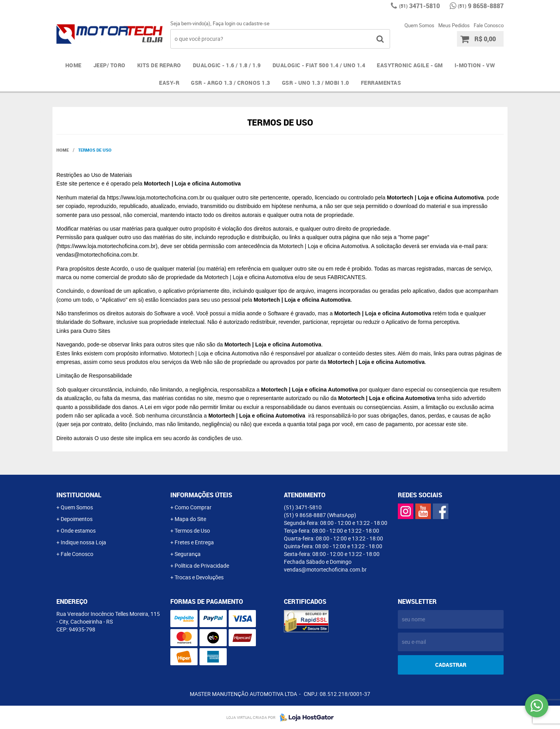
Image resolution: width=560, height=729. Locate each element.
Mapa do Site (190, 519)
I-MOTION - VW (475, 65)
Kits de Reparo (159, 65)
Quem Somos (419, 25)
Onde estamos (78, 531)
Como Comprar (193, 507)
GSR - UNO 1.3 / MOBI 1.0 (316, 83)
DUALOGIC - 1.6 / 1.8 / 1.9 (227, 65)
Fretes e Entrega (194, 542)
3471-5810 (419, 6)
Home (73, 65)
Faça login (224, 23)
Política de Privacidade (202, 566)
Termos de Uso (192, 531)
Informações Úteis (201, 495)
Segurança (188, 554)
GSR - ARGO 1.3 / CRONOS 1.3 (231, 83)
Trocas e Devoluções (199, 577)
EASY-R (169, 83)
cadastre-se (256, 23)
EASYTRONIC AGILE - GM (410, 65)
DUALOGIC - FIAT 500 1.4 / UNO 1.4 (319, 65)
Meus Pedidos (454, 25)
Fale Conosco (489, 25)
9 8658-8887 (481, 6)
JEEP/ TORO (109, 65)
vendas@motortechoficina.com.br (325, 569)
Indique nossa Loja (83, 542)
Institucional (79, 495)
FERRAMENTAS (381, 83)
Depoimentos (77, 519)
